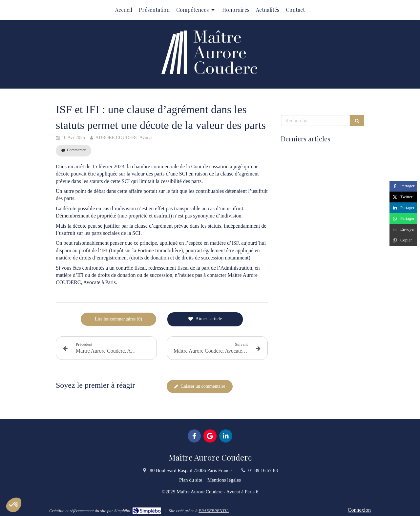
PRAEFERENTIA (214, 511)
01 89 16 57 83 (263, 470)
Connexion (359, 510)
